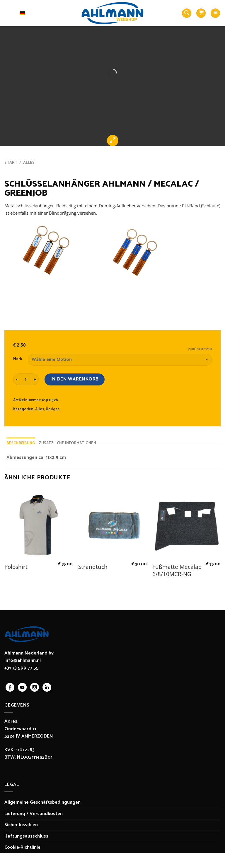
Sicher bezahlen (21, 825)
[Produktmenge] (25, 379)
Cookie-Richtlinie (22, 847)
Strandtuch (93, 567)
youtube (22, 687)
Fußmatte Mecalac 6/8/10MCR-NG (177, 570)
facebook (10, 687)
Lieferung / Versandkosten (34, 814)
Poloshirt (16, 567)
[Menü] (215, 13)
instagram (35, 687)
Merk (18, 359)
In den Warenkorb (75, 379)
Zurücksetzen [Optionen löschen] (200, 349)
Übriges (53, 409)
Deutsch (17, 13)
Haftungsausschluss (26, 836)
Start (11, 163)
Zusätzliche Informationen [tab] (67, 443)
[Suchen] (187, 13)
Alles (29, 163)
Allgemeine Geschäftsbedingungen (42, 802)
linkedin (47, 687)
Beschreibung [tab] (21, 443)
